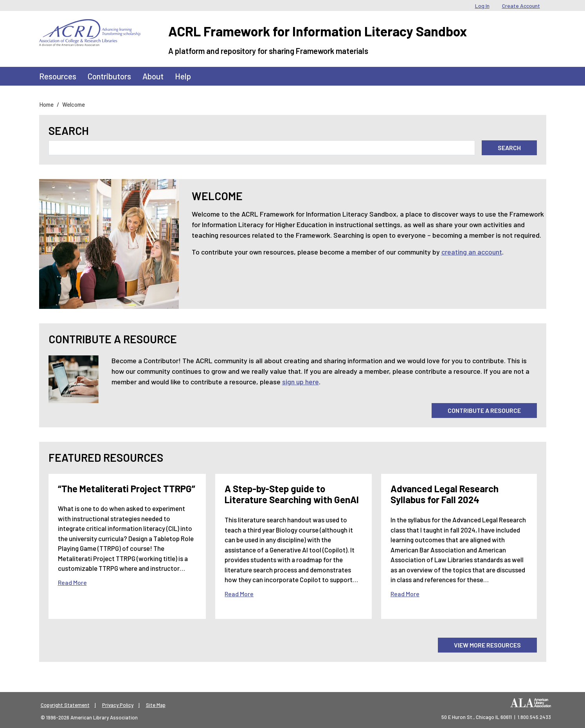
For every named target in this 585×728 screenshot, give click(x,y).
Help (183, 76)
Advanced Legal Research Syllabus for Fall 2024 (445, 494)
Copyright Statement (65, 705)
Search (69, 131)
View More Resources (487, 645)
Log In (482, 6)
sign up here (301, 382)
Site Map (156, 705)
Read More (72, 582)
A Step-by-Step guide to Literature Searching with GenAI (292, 494)
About (153, 76)
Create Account (521, 6)
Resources (58, 76)
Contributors (109, 76)
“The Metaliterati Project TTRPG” (127, 489)
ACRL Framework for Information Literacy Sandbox (318, 31)
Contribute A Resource (484, 410)
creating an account (472, 252)
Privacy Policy (118, 705)
